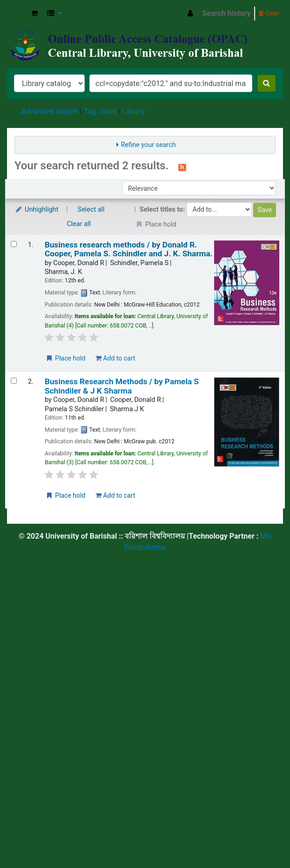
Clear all (79, 224)
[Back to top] (261, 839)
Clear (269, 13)
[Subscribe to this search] (182, 167)
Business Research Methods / (122, 386)
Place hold (65, 358)
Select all (91, 210)
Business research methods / (129, 249)
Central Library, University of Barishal (17, 13)
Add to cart (115, 358)
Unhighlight (37, 210)
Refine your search (148, 145)
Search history (227, 13)
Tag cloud (100, 111)
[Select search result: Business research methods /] (14, 244)
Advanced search (49, 111)
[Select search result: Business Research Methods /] (14, 381)
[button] (34, 13)
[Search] (266, 83)
